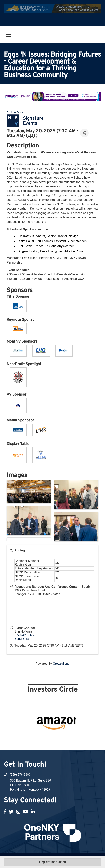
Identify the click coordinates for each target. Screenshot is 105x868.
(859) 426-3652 (25, 635)
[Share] (84, 133)
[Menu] (9, 35)
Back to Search (16, 112)
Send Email (22, 639)
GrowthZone (61, 664)
